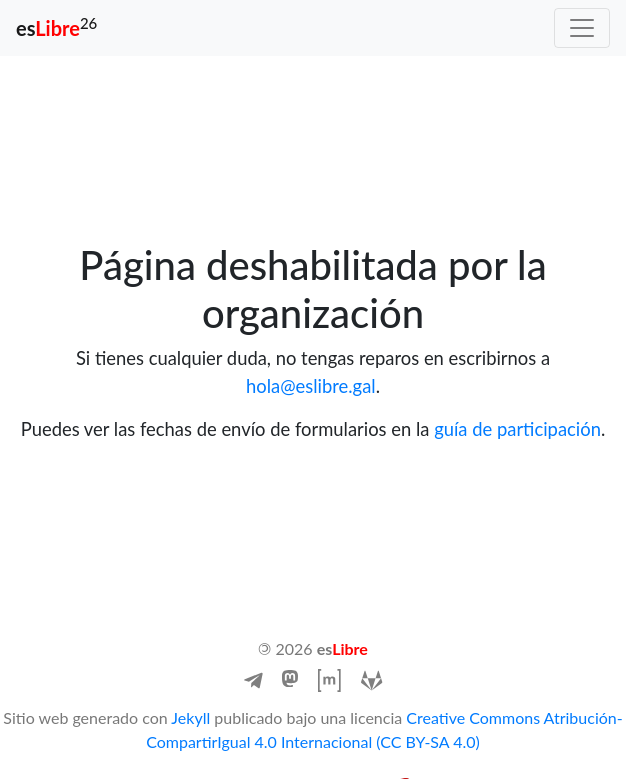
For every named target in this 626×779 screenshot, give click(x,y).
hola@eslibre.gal (311, 386)
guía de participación (517, 429)
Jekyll (190, 717)
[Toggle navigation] (582, 28)
